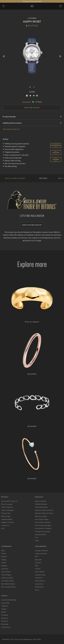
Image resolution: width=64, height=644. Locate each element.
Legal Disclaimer (7, 519)
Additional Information (32, 123)
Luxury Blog (5, 603)
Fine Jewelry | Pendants (43, 528)
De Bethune (39, 587)
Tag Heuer (5, 569)
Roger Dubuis (6, 572)
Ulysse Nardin (40, 572)
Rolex (3, 550)
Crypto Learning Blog (9, 600)
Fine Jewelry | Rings (42, 519)
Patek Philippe (6, 575)
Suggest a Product (8, 522)
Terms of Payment (8, 510)
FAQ (3, 528)
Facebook (5, 618)
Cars (37, 537)
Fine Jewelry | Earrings (43, 522)
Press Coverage (7, 504)
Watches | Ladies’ (41, 516)
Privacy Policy (6, 513)
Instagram (5, 615)
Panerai (38, 569)
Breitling (4, 566)
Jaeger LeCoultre (41, 553)
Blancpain (38, 560)
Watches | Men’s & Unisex (44, 510)
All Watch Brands (41, 504)
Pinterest (5, 621)
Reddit (4, 612)
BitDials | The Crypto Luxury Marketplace (18, 639)
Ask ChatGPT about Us (9, 501)
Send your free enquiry (32, 225)
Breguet (4, 556)
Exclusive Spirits (41, 534)
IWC (37, 566)
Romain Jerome (40, 575)
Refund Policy (6, 516)
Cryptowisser (6, 627)
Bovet (37, 590)
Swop (37, 541)
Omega (4, 560)
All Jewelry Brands (41, 507)
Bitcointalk (5, 624)
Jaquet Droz (39, 584)
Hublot (4, 553)
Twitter (4, 609)
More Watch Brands (8, 584)
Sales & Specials (41, 501)
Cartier (4, 563)
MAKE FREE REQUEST (32, 108)
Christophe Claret (7, 581)
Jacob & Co (39, 578)
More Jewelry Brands (8, 587)
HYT (37, 556)
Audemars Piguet (7, 578)
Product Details (32, 117)
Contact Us (5, 525)
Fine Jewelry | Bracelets (43, 525)
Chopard (38, 563)
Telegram (4, 606)
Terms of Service (7, 507)
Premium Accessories (43, 531)
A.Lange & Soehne (41, 550)
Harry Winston (40, 581)
